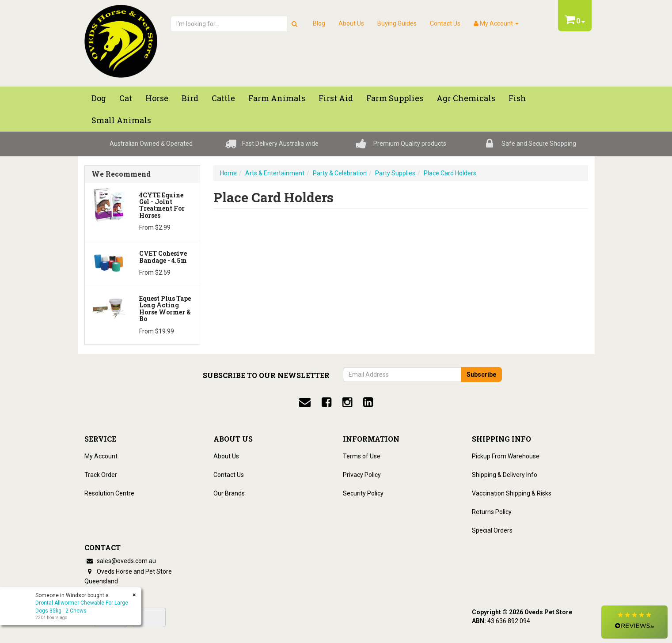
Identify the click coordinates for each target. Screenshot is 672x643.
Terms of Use (362, 456)
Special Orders (492, 530)
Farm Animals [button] (277, 98)
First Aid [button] (336, 98)
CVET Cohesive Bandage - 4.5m (163, 257)
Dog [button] (99, 98)
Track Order (101, 475)
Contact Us (445, 23)
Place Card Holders (450, 173)
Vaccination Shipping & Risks (512, 493)
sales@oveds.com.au (120, 561)
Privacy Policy (362, 475)
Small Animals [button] (121, 120)
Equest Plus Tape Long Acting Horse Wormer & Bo (165, 308)
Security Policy (363, 493)
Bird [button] (190, 98)
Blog (319, 23)
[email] (305, 402)
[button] (634, 622)
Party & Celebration (340, 173)
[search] (294, 24)
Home (228, 173)
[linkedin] (368, 402)
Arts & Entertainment (275, 173)
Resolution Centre (109, 493)
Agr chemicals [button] (466, 98)
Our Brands (229, 493)
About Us (351, 23)
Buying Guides (397, 23)
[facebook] (327, 402)
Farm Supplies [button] (395, 98)
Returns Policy (492, 512)
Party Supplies (395, 173)
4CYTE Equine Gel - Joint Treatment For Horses (162, 205)
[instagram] (347, 402)
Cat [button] (126, 98)
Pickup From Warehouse (506, 456)
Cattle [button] (223, 98)
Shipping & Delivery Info (505, 475)
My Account (101, 456)
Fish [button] (517, 98)
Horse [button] (157, 98)
